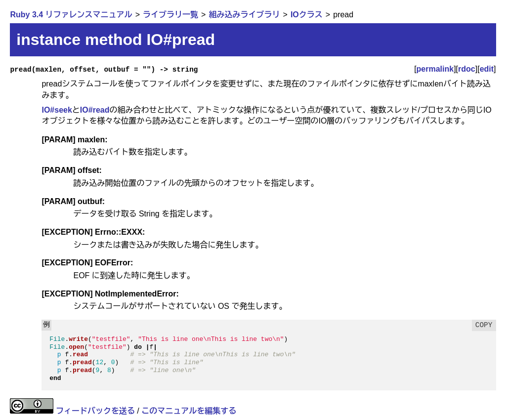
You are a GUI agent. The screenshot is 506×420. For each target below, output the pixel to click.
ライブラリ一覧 (170, 15)
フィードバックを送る (95, 411)
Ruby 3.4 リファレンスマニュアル (71, 15)
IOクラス (307, 15)
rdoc (467, 69)
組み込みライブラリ (244, 15)
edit (487, 69)
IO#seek (57, 110)
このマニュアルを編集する (189, 411)
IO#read (95, 110)
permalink (435, 69)
